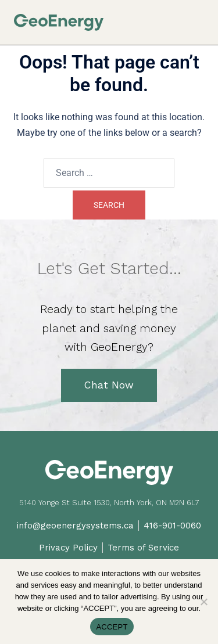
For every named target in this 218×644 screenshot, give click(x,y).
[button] (200, 18)
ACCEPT (112, 627)
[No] (203, 602)
